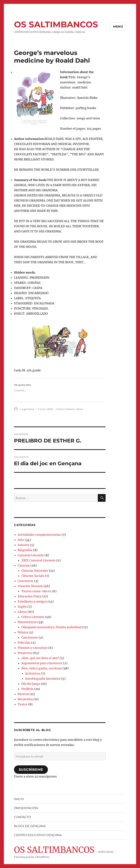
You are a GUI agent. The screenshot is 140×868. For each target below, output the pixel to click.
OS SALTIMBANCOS (56, 24)
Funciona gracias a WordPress (32, 857)
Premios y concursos (33, 648)
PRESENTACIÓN (26, 808)
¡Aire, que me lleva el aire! (40, 658)
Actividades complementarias (39, 535)
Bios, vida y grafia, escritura (42, 668)
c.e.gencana (27, 409)
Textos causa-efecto (36, 591)
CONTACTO (22, 817)
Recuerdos (25, 699)
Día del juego (31, 684)
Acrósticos (33, 673)
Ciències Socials (33, 576)
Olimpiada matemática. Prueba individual (51, 627)
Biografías (25, 550)
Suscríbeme (31, 770)
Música (23, 632)
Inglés (22, 607)
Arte (21, 540)
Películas (24, 643)
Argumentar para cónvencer (42, 663)
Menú (118, 27)
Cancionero (30, 637)
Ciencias (24, 565)
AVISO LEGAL (106, 852)
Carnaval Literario (31, 555)
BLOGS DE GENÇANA (30, 826)
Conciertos (26, 581)
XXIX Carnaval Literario (38, 560)
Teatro (23, 704)
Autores (23, 545)
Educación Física (30, 596)
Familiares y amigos (32, 601)
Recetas (23, 694)
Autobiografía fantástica (43, 679)
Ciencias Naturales (35, 571)
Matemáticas (27, 622)
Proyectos (25, 653)
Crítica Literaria (65, 409)
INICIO (19, 799)
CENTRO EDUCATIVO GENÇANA (38, 835)
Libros (79, 409)
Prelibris (27, 689)
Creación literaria (30, 586)
